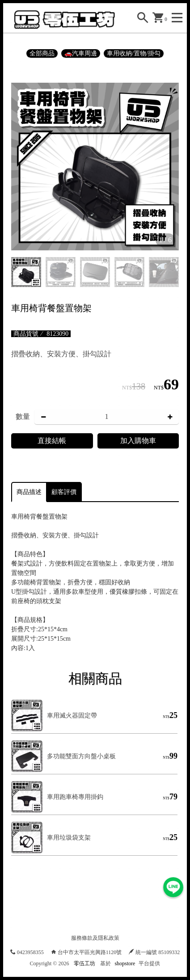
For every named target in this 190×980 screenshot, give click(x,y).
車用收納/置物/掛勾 (134, 53)
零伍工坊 (84, 963)
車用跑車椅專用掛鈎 (75, 797)
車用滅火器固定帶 (72, 716)
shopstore (125, 963)
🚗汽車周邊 (81, 53)
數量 (23, 416)
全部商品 (42, 53)
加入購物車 (138, 441)
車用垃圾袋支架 (69, 838)
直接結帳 (52, 441)
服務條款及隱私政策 (95, 938)
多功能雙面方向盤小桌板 (81, 756)
